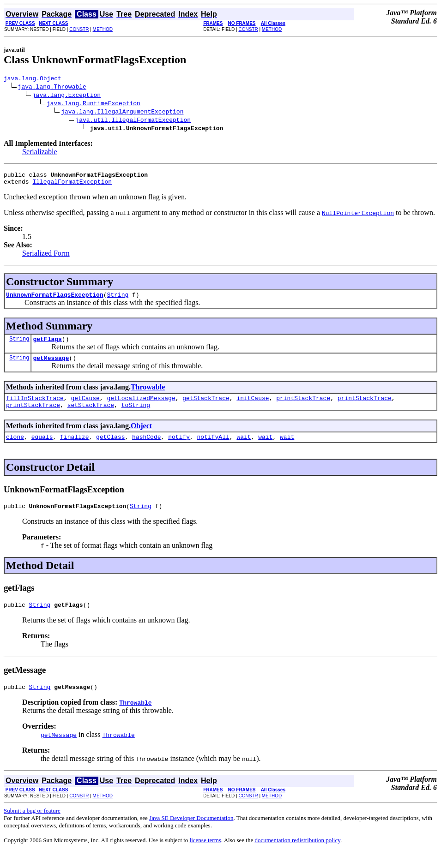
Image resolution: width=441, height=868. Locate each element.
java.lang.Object (33, 79)
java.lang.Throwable (52, 88)
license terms (205, 857)
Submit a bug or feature (32, 827)
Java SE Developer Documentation (191, 835)
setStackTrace (91, 416)
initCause (253, 407)
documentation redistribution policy (297, 857)
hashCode (146, 449)
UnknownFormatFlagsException (55, 300)
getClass (110, 449)
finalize (74, 449)
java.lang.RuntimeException (94, 104)
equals (42, 449)
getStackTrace (206, 407)
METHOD (103, 29)
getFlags (47, 346)
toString (136, 416)
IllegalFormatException (72, 186)
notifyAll (213, 449)
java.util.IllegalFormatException (133, 121)
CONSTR (79, 29)
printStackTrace (303, 407)
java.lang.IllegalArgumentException (122, 113)
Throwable (148, 395)
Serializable (40, 153)
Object (141, 437)
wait (244, 449)
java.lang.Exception (66, 96)
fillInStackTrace (35, 407)
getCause (85, 407)
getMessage (51, 366)
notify (179, 449)
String (118, 300)
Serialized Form (46, 257)
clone (15, 449)
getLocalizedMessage (141, 407)
